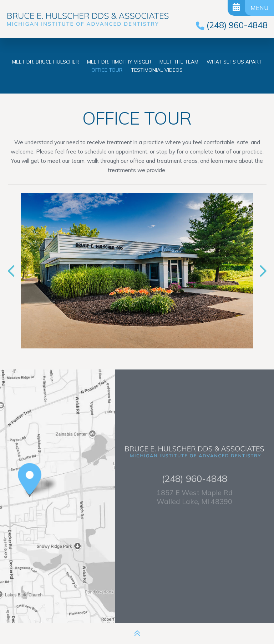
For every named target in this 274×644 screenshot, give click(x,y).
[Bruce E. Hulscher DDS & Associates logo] (88, 20)
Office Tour (107, 70)
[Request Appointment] (236, 8)
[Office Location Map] (30, 489)
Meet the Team (179, 62)
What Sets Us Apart (234, 62)
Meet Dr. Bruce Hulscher (45, 62)
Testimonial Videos (157, 70)
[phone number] (232, 25)
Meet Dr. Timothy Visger (119, 62)
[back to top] (137, 633)
